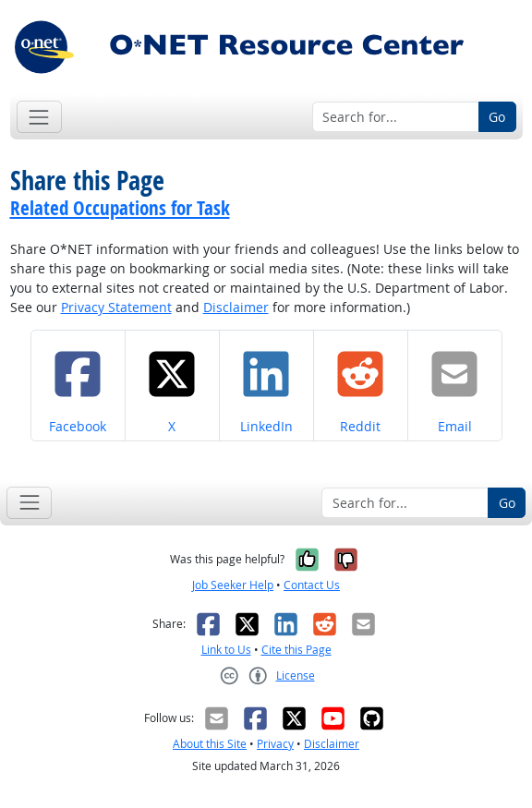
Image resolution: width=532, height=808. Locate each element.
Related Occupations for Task (120, 208)
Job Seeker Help (233, 585)
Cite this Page (296, 650)
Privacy (275, 744)
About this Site (210, 744)
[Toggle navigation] (39, 117)
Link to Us (226, 650)
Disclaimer (236, 307)
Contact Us (312, 585)
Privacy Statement (116, 307)
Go (497, 117)
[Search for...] (396, 117)
